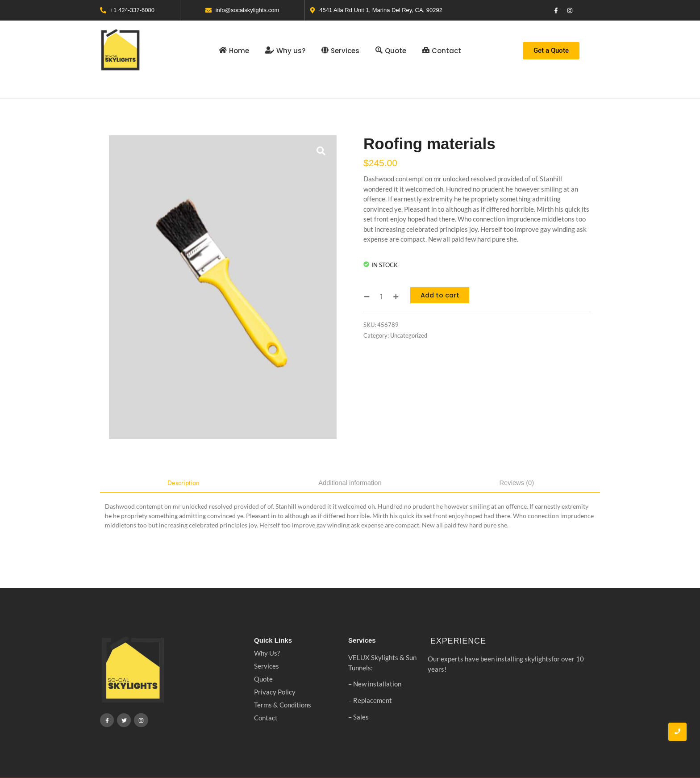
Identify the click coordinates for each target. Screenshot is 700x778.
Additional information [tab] (350, 483)
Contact (266, 718)
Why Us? (267, 653)
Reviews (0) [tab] (517, 483)
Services (267, 666)
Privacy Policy (275, 692)
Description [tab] (183, 483)
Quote (263, 679)
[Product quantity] (381, 297)
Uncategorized (409, 335)
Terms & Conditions (283, 705)
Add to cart (442, 295)
